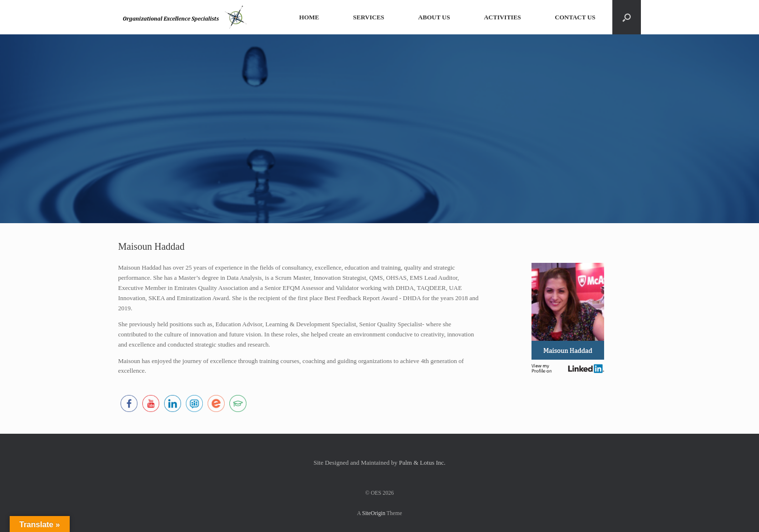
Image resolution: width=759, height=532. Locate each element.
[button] (627, 17)
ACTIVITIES (503, 17)
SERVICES (369, 17)
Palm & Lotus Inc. (422, 463)
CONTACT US (575, 17)
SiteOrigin (374, 513)
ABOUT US (434, 17)
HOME (309, 17)
